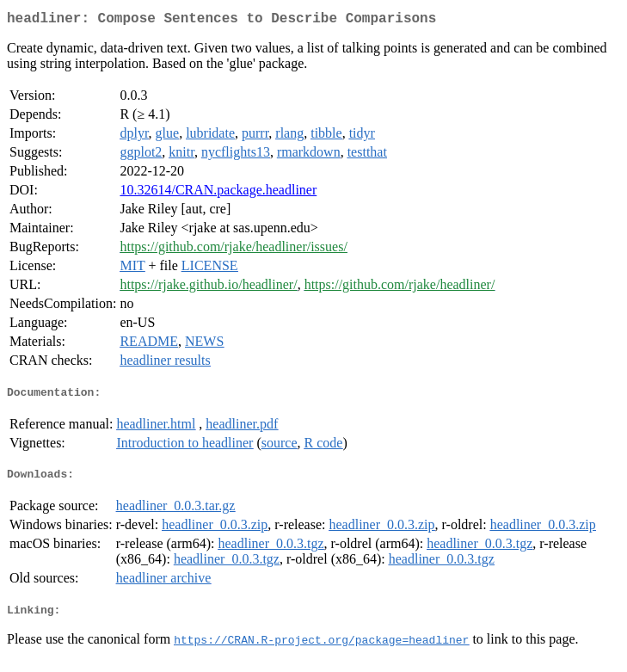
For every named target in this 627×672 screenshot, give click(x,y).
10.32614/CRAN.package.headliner (218, 193)
